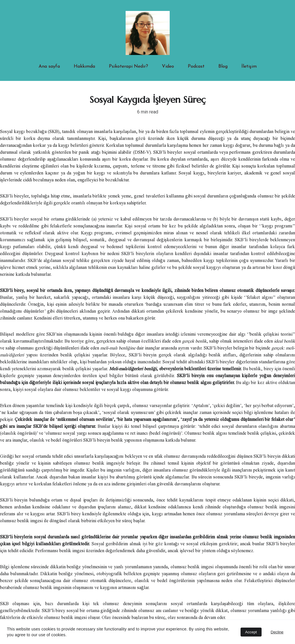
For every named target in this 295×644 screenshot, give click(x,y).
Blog (223, 67)
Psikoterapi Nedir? (128, 67)
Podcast (196, 67)
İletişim (249, 67)
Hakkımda (84, 67)
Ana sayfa (49, 67)
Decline (277, 632)
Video (168, 67)
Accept (251, 632)
